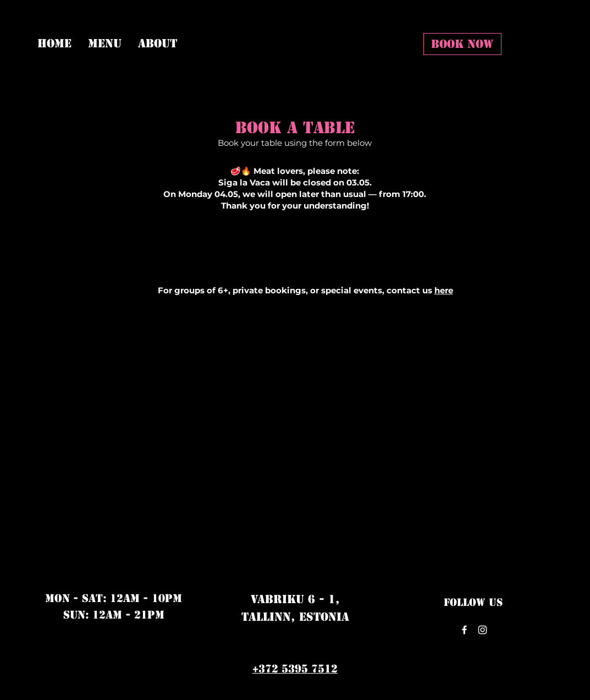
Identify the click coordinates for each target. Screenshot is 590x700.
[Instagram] (483, 630)
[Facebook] (464, 630)
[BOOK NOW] (462, 44)
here (444, 290)
